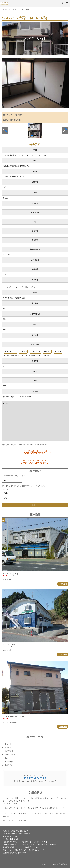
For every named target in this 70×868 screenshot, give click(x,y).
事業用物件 (9, 765)
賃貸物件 (8, 748)
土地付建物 (9, 762)
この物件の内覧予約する (34, 452)
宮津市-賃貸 (9, 751)
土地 (6, 758)
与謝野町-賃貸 (10, 755)
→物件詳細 (63, 584)
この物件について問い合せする (34, 462)
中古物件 (8, 744)
